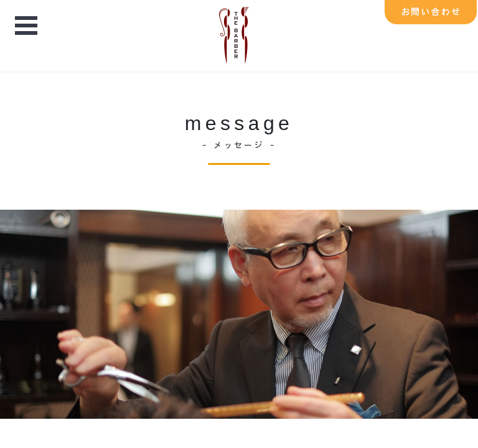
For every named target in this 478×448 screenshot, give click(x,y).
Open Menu (26, 27)
